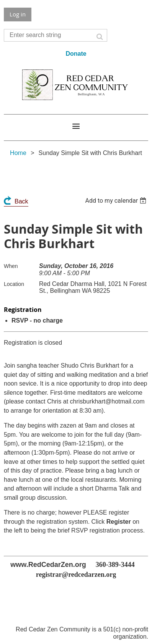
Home (18, 153)
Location (14, 284)
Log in (18, 14)
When (11, 266)
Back (21, 201)
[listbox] (117, 201)
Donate (76, 54)
